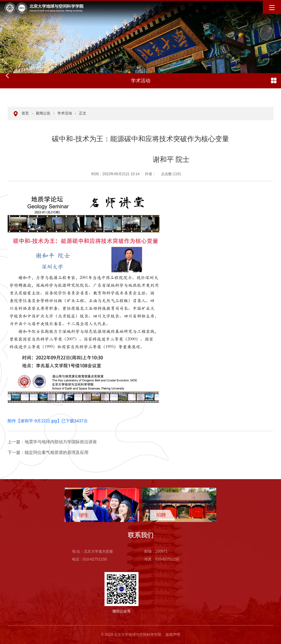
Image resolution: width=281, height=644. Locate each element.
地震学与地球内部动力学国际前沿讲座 (52, 442)
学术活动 (65, 113)
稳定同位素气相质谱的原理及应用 (48, 452)
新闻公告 (43, 113)
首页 (25, 113)
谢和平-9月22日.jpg (39, 421)
